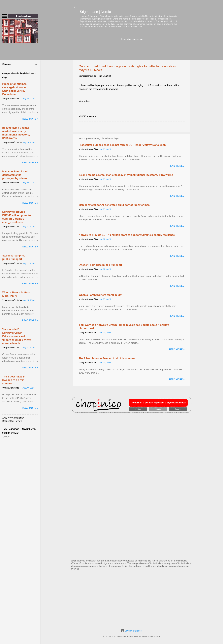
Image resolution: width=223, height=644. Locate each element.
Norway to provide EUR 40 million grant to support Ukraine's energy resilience (127, 235)
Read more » (177, 166)
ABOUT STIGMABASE (13, 418)
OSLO (132, 522)
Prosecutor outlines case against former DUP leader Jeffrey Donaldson (122, 145)
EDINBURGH (132, 475)
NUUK (132, 499)
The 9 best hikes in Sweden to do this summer (107, 358)
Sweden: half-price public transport (100, 265)
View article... (85, 101)
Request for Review (12, 421)
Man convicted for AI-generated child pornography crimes (114, 205)
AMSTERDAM (132, 427)
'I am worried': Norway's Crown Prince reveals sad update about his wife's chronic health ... (17, 336)
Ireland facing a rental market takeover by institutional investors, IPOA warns (126, 175)
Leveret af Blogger (132, 631)
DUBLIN (132, 451)
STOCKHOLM (132, 546)
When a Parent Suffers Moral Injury (100, 295)
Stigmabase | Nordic (95, 12)
